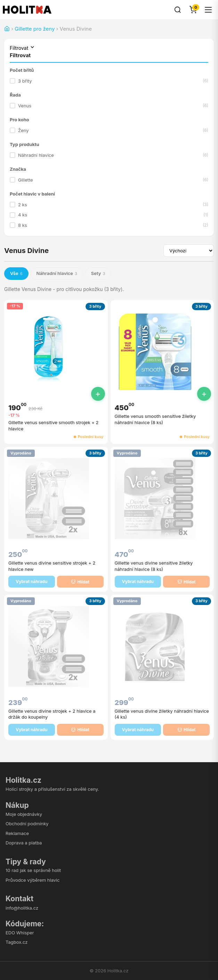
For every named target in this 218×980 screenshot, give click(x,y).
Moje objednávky (24, 814)
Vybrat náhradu (31, 581)
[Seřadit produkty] (189, 251)
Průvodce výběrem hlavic (33, 880)
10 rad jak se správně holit (33, 870)
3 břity (109, 81)
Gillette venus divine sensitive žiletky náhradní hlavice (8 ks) (154, 566)
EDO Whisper (20, 933)
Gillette (109, 180)
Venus (109, 106)
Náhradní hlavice (109, 155)
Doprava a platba (24, 843)
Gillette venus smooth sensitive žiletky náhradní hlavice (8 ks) (155, 419)
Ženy (109, 130)
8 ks (109, 225)
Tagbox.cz (17, 942)
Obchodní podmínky (27, 824)
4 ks (109, 215)
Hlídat (80, 582)
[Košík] (193, 10)
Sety (98, 273)
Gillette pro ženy (35, 29)
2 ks (109, 205)
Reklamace (17, 833)
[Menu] (208, 10)
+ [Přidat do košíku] (98, 394)
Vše (16, 273)
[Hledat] (178, 10)
